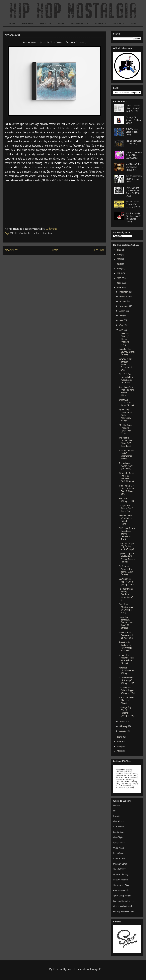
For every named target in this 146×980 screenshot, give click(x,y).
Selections (47, 234)
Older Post (98, 250)
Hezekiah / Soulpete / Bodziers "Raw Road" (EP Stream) (126, 623)
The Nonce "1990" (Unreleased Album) (127, 700)
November (124, 297)
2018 (12, 234)
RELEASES (28, 24)
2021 (119, 274)
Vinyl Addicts (119, 822)
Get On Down (119, 832)
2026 (119, 250)
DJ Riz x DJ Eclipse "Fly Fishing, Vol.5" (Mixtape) (127, 547)
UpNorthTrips (119, 843)
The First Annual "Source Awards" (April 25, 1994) (133, 108)
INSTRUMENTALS (80, 24)
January (123, 731)
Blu (17, 234)
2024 (119, 259)
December (124, 292)
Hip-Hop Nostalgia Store (124, 912)
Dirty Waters (119, 853)
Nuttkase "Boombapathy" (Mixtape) (127, 671)
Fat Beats (117, 806)
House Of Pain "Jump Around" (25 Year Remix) (126, 635)
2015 (119, 747)
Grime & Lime (119, 859)
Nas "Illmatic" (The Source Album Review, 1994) (133, 167)
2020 (119, 278)
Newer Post (12, 250)
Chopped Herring (121, 875)
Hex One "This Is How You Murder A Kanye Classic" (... (126, 595)
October (123, 302)
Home (55, 250)
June (122, 320)
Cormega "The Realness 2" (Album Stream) (133, 120)
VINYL (134, 24)
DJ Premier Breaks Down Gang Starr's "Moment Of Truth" (127, 534)
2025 (119, 255)
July (121, 316)
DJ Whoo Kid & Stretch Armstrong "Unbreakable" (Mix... (126, 365)
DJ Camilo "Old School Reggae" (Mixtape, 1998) (127, 691)
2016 (119, 742)
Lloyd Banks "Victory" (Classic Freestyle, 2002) (124, 339)
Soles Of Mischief (121, 880)
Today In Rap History (122, 896)
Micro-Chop (119, 848)
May (122, 325)
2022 (119, 269)
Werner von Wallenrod (122, 907)
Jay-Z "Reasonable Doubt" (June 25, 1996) (134, 179)
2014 (119, 751)
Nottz (39, 234)
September (124, 306)
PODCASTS (118, 24)
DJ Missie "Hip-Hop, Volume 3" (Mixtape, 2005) (127, 582)
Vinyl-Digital (118, 838)
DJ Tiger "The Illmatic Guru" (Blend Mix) (126, 509)
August (123, 311)
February (124, 727)
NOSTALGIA (46, 24)
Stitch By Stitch (120, 864)
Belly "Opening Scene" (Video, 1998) (132, 132)
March (123, 722)
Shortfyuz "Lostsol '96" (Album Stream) (126, 403)
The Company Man (121, 885)
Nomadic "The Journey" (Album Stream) (127, 352)
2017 (119, 737)
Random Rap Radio (121, 891)
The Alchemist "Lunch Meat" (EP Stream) (126, 466)
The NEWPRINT (120, 869)
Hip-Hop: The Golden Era (124, 901)
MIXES (61, 24)
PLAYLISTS (101, 24)
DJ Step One (118, 827)
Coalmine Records (27, 234)
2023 (119, 264)
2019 (119, 283)
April (122, 330)
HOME (12, 24)
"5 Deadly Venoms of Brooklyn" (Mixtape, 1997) (127, 681)
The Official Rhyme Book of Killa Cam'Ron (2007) (134, 155)
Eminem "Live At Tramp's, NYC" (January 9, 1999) (133, 205)
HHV (115, 811)
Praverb (117, 816)
